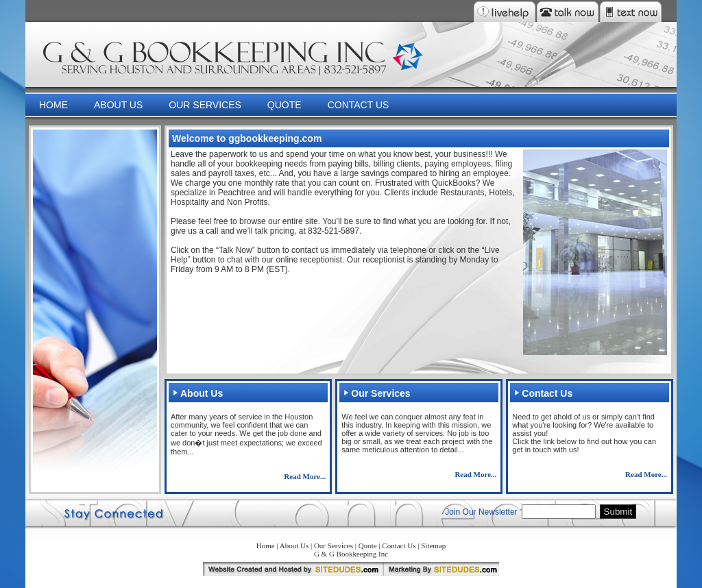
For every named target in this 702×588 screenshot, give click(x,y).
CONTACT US (359, 105)
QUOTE (285, 105)
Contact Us (399, 546)
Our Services (334, 546)
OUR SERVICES (205, 105)
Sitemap (433, 546)
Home (266, 546)
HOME (53, 105)
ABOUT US (118, 105)
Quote (368, 546)
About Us (294, 546)
